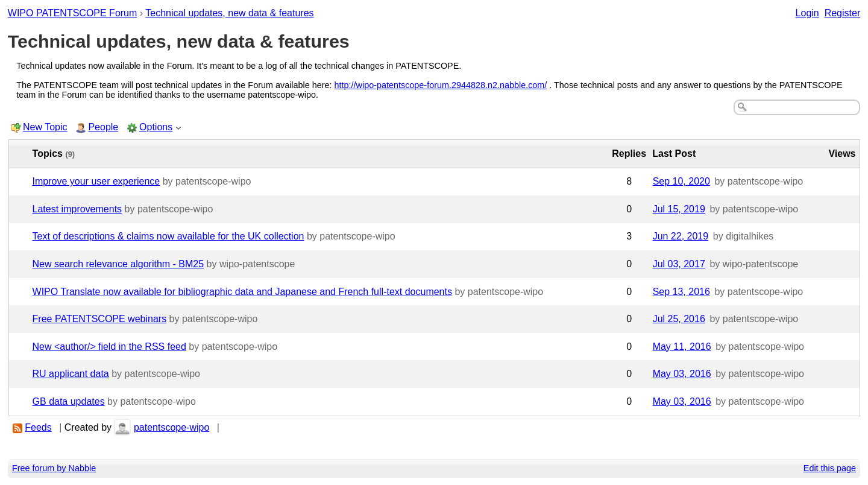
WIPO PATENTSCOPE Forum (73, 13)
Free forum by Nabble (54, 468)
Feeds (38, 427)
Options (156, 127)
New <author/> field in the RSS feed (109, 347)
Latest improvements (77, 209)
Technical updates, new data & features (229, 13)
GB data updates (69, 401)
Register (843, 13)
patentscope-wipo (171, 427)
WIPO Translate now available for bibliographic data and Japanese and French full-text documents (242, 292)
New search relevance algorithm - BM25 (118, 264)
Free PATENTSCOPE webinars (100, 319)
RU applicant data (71, 374)
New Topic (45, 127)
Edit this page (830, 468)
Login (807, 13)
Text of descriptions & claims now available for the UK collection (168, 236)
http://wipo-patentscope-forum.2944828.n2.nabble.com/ (441, 85)
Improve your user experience (96, 181)
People (103, 127)
